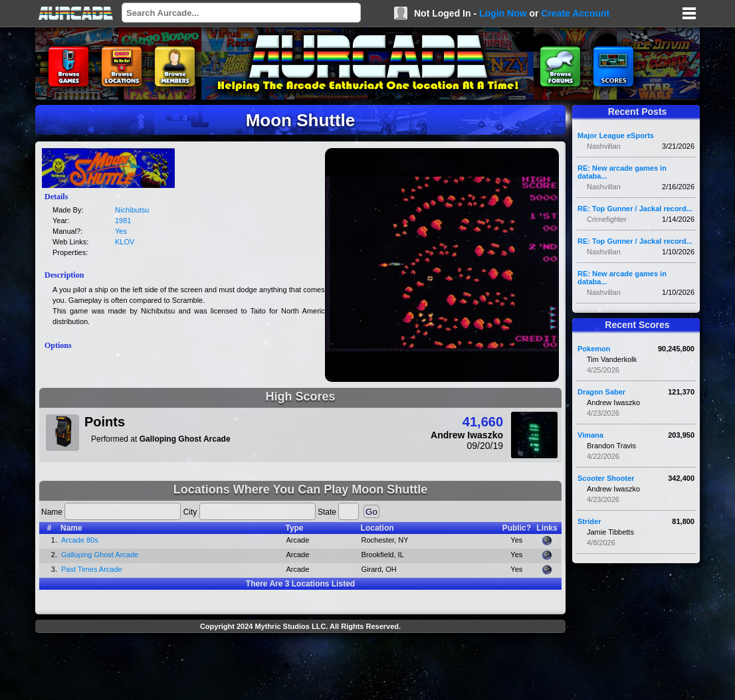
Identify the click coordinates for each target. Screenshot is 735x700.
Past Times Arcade (92, 569)
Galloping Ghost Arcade (100, 555)
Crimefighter (607, 219)
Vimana (590, 435)
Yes (121, 231)
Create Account (575, 13)
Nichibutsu (132, 210)
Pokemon (594, 349)
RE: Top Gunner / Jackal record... (635, 209)
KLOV (125, 242)
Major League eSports (616, 135)
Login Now (503, 13)
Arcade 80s (80, 540)
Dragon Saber (601, 392)
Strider (589, 521)
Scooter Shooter (606, 478)
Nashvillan (604, 146)
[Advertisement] (300, 668)
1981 (123, 220)
